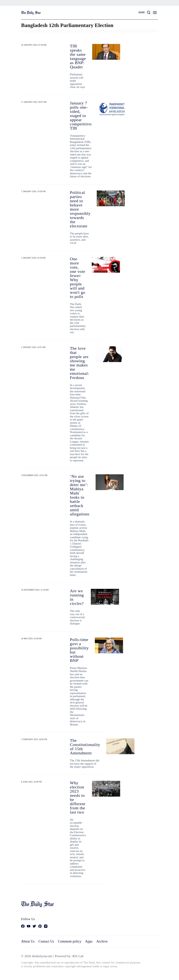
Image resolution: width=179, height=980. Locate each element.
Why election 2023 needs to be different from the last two (78, 797)
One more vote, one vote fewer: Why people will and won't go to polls (78, 278)
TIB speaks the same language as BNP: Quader (78, 56)
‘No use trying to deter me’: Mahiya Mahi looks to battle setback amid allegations (80, 495)
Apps (89, 941)
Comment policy (70, 941)
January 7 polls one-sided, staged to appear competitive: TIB (81, 116)
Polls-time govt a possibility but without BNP (79, 650)
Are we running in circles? (77, 597)
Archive (102, 941)
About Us (28, 941)
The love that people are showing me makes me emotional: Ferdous (80, 363)
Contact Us (46, 941)
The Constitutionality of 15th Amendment (85, 747)
